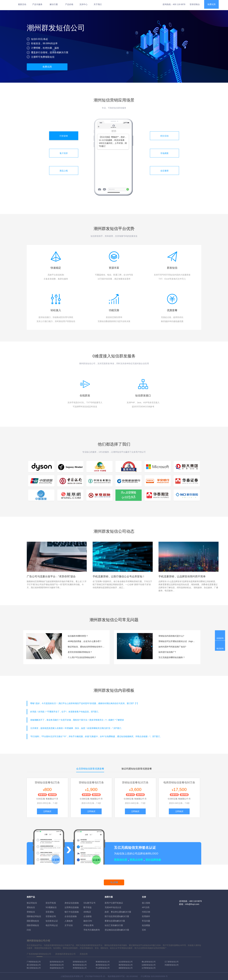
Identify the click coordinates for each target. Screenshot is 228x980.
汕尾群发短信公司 (149, 965)
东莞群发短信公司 (80, 968)
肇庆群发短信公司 (80, 965)
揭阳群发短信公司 (126, 968)
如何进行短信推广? (167, 652)
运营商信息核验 (72, 907)
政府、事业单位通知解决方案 (118, 912)
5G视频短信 (51, 907)
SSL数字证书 (89, 903)
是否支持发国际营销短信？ (80, 652)
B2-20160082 (132, 976)
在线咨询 (220, 638)
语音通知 (50, 912)
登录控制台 (195, 4)
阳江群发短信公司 (34, 968)
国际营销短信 (33, 925)
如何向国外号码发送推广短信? (172, 647)
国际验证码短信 (34, 916)
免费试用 (211, 4)
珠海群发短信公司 (103, 962)
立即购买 (47, 811)
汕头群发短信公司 (126, 962)
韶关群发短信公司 (57, 962)
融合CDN (88, 921)
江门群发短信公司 (172, 962)
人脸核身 (69, 921)
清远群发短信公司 (57, 968)
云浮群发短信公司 (149, 968)
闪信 (29, 930)
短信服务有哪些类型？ (78, 636)
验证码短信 (32, 903)
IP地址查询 (88, 925)
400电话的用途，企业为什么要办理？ (85, 641)
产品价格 (69, 4)
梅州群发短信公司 (126, 965)
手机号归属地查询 (92, 930)
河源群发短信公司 (172, 965)
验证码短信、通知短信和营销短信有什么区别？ (87, 647)
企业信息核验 (71, 916)
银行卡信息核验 (72, 912)
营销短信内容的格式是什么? (171, 636)
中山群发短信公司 (103, 968)
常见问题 (146, 921)
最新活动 (22, 4)
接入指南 (146, 903)
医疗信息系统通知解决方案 (117, 916)
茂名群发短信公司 (57, 965)
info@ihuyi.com (192, 904)
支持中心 (83, 4)
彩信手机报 (51, 903)
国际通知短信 (33, 921)
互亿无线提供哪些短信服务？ (172, 657)
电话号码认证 (52, 925)
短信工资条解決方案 (114, 925)
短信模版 (146, 925)
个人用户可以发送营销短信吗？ (82, 657)
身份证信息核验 (72, 903)
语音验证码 (51, 916)
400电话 (87, 912)
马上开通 (114, 882)
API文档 (146, 907)
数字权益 (88, 907)
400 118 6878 (179, 4)
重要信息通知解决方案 (115, 921)
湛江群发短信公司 (34, 965)
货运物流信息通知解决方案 (117, 930)
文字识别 (69, 925)
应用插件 (146, 916)
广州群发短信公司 (34, 962)
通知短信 (31, 907)
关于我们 (98, 4)
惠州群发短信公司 (103, 965)
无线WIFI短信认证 (113, 907)
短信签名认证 (52, 921)
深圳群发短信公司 (80, 962)
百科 (144, 930)
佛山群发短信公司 (149, 962)
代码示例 (146, 912)
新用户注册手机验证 (114, 903)
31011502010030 (158, 976)
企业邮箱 (88, 916)
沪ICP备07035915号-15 (95, 976)
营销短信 (31, 912)
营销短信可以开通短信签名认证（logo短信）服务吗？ (177, 641)
